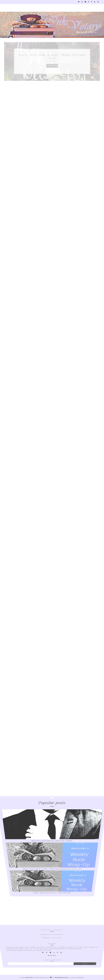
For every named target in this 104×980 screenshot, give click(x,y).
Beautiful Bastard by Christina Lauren (52, 853)
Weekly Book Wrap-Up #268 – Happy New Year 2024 (52, 58)
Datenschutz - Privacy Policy (52, 946)
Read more (52, 68)
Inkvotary (29, 978)
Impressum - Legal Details (52, 947)
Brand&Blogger (61, 978)
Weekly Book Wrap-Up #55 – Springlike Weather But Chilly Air (52, 856)
